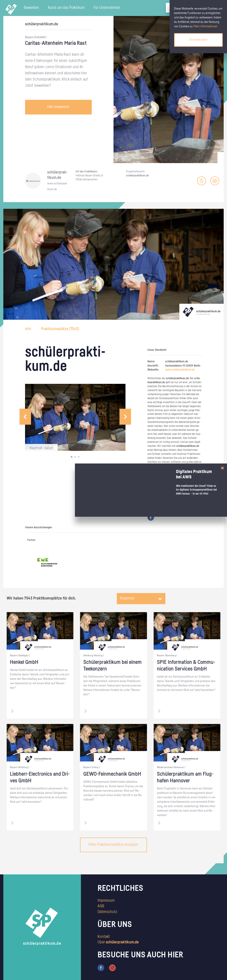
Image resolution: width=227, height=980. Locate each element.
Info (29, 329)
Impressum (106, 901)
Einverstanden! (198, 40)
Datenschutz (107, 912)
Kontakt (104, 937)
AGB (101, 906)
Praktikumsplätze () (60, 329)
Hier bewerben (58, 107)
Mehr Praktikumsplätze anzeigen (113, 845)
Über (118, 942)
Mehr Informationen (205, 26)
